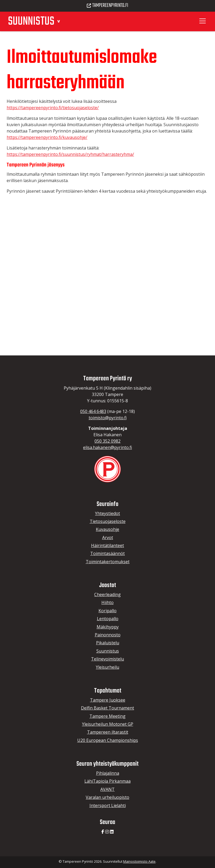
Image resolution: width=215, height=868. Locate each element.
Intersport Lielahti (108, 805)
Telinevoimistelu (107, 659)
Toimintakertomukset (108, 562)
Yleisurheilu (107, 667)
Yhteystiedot (107, 513)
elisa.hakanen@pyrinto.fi (107, 447)
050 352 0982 (107, 441)
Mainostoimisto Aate (139, 861)
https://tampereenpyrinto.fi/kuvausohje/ (47, 137)
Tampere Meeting (107, 716)
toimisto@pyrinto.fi (108, 418)
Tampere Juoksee (108, 700)
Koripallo (107, 611)
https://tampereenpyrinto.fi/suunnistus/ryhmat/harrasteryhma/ (70, 154)
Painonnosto (108, 635)
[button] (59, 21)
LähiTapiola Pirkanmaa (107, 781)
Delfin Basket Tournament (107, 708)
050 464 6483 (93, 411)
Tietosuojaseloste (108, 521)
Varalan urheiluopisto (107, 797)
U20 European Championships (108, 740)
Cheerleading (107, 594)
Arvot (108, 537)
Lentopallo (108, 619)
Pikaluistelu (108, 643)
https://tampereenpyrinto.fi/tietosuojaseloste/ (53, 108)
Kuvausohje (107, 529)
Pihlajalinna (108, 773)
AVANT (107, 789)
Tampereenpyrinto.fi (107, 6)
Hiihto (107, 602)
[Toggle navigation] (203, 21)
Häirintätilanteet (107, 545)
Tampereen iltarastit (108, 732)
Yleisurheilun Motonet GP (108, 724)
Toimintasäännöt (107, 553)
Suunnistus (108, 651)
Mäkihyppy (108, 627)
